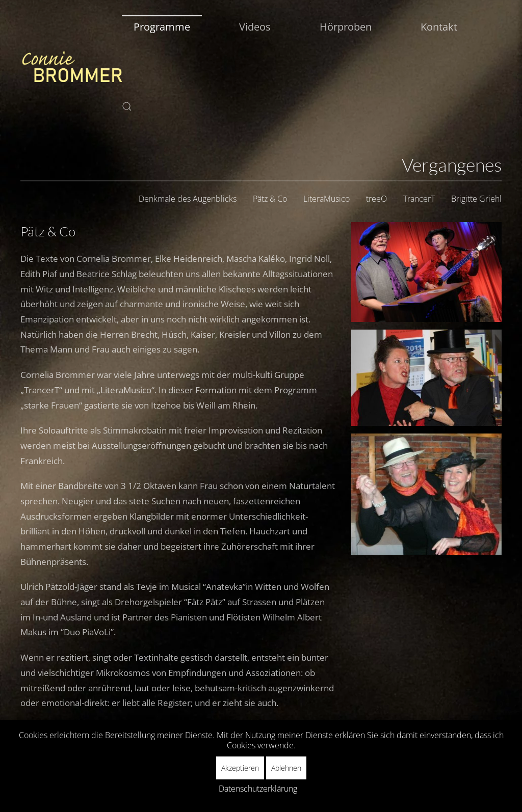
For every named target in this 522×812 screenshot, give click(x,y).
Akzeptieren (240, 768)
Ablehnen (286, 768)
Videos (255, 27)
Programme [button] (162, 27)
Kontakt (439, 27)
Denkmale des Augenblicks (188, 199)
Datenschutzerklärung (258, 789)
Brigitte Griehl (476, 199)
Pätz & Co (270, 199)
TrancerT (419, 199)
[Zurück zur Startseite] (71, 67)
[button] (127, 106)
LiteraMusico (327, 199)
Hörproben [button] (346, 27)
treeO (376, 199)
